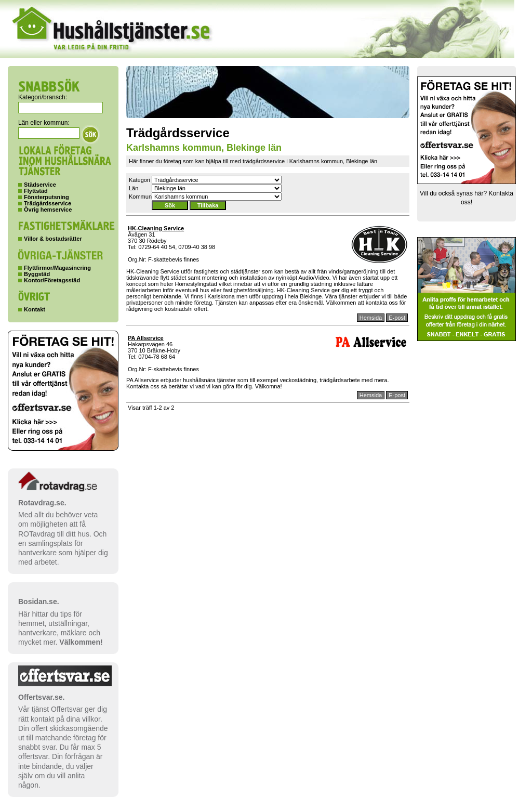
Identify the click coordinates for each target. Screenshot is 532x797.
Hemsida (371, 318)
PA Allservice (146, 338)
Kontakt (35, 309)
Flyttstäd (36, 191)
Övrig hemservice (48, 210)
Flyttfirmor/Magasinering (57, 268)
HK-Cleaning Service (156, 228)
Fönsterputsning (46, 197)
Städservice (40, 185)
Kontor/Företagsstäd (52, 280)
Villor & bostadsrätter (53, 239)
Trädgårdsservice (48, 203)
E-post (397, 318)
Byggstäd (37, 274)
